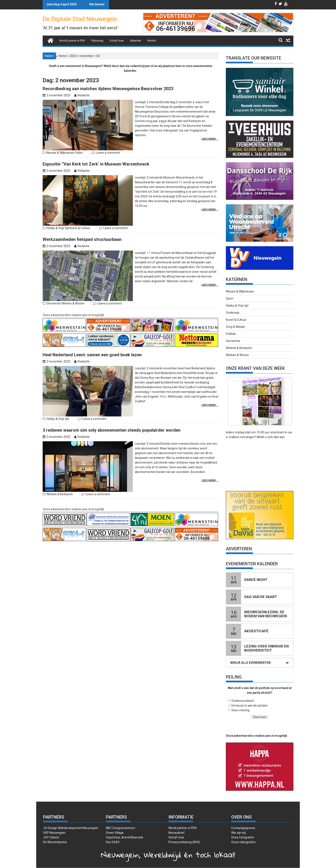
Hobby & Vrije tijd (58, 211)
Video (79, 144)
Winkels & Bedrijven (60, 453)
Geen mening (240, 710)
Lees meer (209, 129)
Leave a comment (108, 144)
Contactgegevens (243, 828)
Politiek (231, 334)
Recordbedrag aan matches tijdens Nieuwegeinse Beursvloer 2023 (108, 89)
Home (63, 56)
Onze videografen (243, 842)
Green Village (115, 833)
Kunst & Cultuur (80, 211)
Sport (230, 298)
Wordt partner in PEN (72, 41)
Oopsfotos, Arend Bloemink (124, 837)
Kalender (136, 41)
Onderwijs (233, 313)
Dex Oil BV (113, 842)
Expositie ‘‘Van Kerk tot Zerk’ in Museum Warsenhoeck (96, 156)
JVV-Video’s (51, 837)
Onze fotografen (243, 837)
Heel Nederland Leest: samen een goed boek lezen (92, 330)
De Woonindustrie (55, 842)
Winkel (152, 41)
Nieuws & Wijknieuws (61, 144)
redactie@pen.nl (142, 66)
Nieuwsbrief (177, 833)
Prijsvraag (97, 41)
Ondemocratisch (243, 701)
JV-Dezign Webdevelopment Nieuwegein (71, 828)
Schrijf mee (117, 41)
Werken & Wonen (73, 279)
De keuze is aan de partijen (250, 705)
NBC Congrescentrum (121, 828)
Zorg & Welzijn (235, 327)
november (86, 56)
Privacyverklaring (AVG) (184, 842)
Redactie (84, 95)
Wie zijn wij (238, 833)
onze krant (277, 432)
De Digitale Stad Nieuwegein (80, 19)
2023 (73, 56)
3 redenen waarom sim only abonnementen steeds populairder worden (112, 397)
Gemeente (54, 279)
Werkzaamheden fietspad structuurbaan (82, 223)
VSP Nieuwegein (54, 833)
